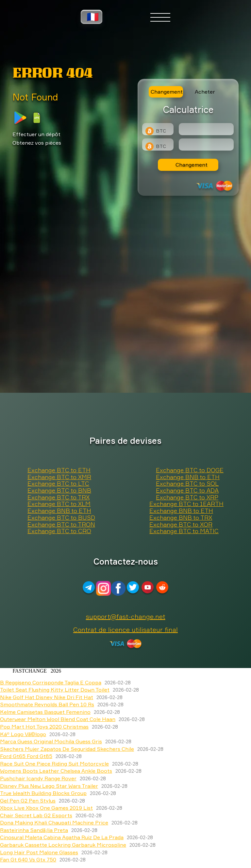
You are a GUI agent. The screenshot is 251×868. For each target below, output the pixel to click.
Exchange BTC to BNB (59, 491)
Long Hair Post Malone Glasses (39, 852)
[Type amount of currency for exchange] (206, 129)
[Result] (206, 145)
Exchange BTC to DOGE (190, 470)
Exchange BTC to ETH (59, 470)
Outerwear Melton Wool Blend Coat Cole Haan (58, 719)
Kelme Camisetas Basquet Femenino (45, 712)
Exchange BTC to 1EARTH (186, 504)
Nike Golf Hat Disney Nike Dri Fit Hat (47, 697)
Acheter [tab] (205, 92)
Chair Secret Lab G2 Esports (36, 815)
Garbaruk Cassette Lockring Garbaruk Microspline (63, 845)
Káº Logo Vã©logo (23, 734)
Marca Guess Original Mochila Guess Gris (51, 741)
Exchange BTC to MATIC (184, 531)
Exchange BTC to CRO (59, 531)
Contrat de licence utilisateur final (125, 630)
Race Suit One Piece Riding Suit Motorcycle (54, 764)
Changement (192, 165)
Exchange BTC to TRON (61, 525)
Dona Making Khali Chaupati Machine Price (54, 823)
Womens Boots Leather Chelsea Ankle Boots (56, 771)
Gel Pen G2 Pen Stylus (28, 801)
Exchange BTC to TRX (59, 497)
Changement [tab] (167, 92)
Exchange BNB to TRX (181, 518)
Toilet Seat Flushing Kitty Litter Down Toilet (55, 690)
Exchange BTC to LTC (58, 484)
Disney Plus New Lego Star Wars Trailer (49, 786)
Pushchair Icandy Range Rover (38, 778)
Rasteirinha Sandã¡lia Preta (34, 830)
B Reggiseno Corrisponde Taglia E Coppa (51, 682)
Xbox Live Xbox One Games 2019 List (46, 808)
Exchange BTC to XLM (59, 504)
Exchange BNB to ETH (188, 477)
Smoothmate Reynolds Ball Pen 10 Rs (47, 704)
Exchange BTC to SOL (187, 484)
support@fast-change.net (126, 616)
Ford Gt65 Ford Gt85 (26, 756)
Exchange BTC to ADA (187, 491)
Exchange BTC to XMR (59, 477)
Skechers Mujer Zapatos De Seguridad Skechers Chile (67, 749)
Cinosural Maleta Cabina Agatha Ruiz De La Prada (62, 837)
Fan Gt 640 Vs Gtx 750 (28, 859)
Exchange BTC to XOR (181, 525)
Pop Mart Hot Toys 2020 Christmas (44, 727)
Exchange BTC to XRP (187, 497)
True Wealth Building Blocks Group (43, 793)
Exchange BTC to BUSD (61, 518)
